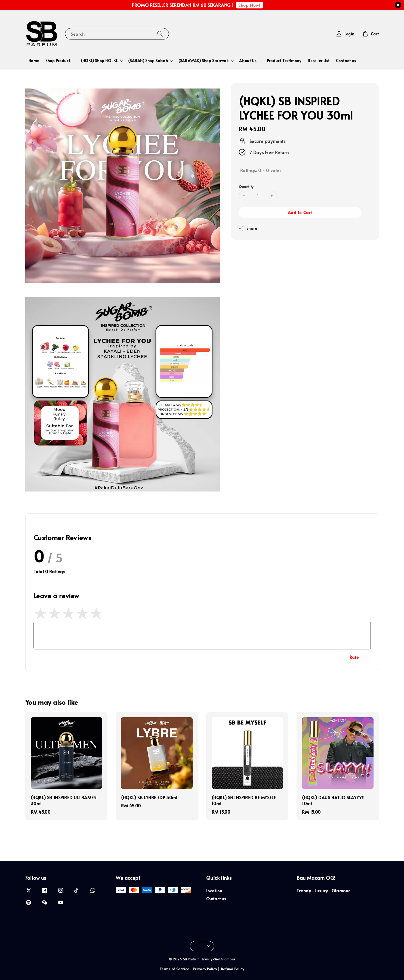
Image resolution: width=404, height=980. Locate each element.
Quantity (246, 187)
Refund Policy (233, 969)
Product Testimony (284, 61)
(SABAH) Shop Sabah (148, 61)
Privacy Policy (205, 969)
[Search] (160, 34)
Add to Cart (300, 212)
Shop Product (58, 61)
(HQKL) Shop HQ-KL (99, 61)
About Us (248, 61)
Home (34, 61)
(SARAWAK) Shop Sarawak (203, 61)
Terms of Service (174, 969)
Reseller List (319, 61)
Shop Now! (249, 5)
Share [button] (248, 228)
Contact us (346, 61)
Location (214, 891)
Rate (354, 657)
